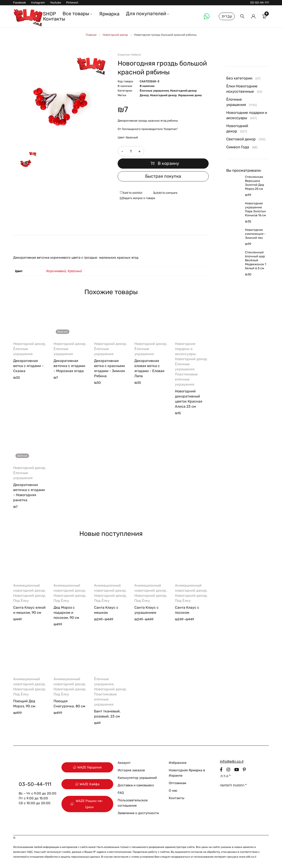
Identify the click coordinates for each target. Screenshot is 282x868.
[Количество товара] (131, 151)
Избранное (178, 763)
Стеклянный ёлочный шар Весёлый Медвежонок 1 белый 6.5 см (256, 260)
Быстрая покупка (163, 176)
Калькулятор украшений (137, 778)
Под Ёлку (21, 601)
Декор (144, 95)
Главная (91, 35)
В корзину (168, 164)
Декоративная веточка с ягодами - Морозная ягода (69, 366)
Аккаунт (124, 763)
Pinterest (72, 3)
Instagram (38, 3)
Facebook (20, 3)
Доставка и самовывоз (136, 785)
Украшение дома (190, 95)
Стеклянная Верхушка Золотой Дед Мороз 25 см (254, 183)
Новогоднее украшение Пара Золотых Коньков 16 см (255, 209)
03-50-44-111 (260, 3)
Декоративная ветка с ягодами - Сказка (28, 366)
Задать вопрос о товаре (139, 198)
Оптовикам (177, 783)
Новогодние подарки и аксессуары (185, 349)
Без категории (239, 78)
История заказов (131, 770)
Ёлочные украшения (154, 91)
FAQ (121, 793)
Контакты (177, 798)
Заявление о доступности (138, 813)
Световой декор (241, 139)
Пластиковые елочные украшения (186, 379)
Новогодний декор (115, 35)
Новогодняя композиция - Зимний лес (255, 234)
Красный (75, 271)
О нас (173, 791)
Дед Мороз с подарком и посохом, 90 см (66, 613)
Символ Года (238, 147)
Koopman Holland (129, 55)
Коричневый (56, 271)
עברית (227, 16)
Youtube (56, 3)
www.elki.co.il (248, 857)
